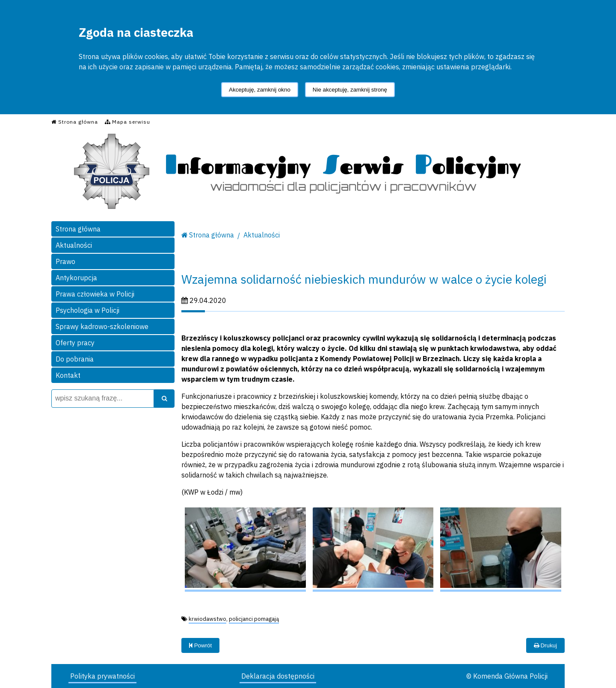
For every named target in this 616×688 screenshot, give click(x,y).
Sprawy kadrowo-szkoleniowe (102, 326)
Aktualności (74, 245)
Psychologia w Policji (87, 310)
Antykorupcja (76, 278)
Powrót (200, 645)
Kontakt (68, 375)
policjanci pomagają (254, 619)
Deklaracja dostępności (278, 676)
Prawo (65, 261)
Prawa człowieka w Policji (95, 294)
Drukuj (545, 645)
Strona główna (78, 229)
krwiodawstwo (207, 619)
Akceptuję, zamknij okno (260, 90)
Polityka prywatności (102, 676)
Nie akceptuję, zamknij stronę (350, 90)
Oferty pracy (75, 343)
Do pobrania (75, 359)
